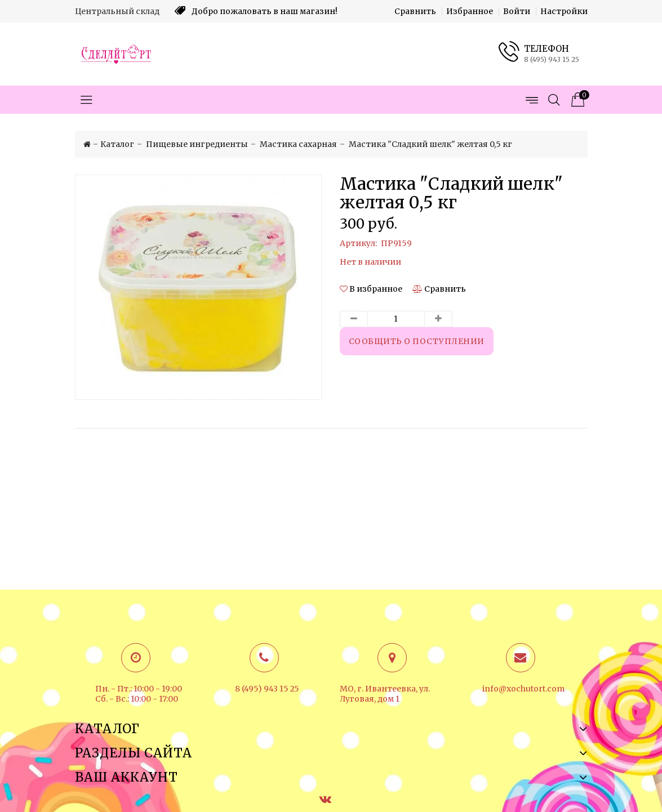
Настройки (564, 11)
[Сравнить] (439, 289)
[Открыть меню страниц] (531, 100)
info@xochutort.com (523, 689)
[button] (372, 289)
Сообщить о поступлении (417, 341)
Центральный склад (117, 11)
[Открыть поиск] (554, 100)
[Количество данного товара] (396, 319)
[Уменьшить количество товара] (354, 319)
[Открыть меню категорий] (86, 100)
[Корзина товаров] (576, 100)
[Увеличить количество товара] (438, 319)
